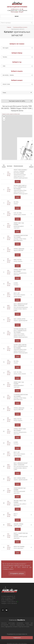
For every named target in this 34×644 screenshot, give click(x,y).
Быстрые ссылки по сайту (17, 101)
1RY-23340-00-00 (9, 491)
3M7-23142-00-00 (9, 320)
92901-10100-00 (10, 525)
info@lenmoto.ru (15, 9)
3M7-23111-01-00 (9, 295)
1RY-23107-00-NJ (9, 349)
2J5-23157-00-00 (9, 260)
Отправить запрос (17, 573)
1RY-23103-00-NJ (9, 333)
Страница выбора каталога (20, 27)
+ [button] (4, 117)
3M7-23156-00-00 (9, 214)
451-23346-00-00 (9, 515)
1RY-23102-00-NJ (9, 174)
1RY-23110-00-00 (9, 225)
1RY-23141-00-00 (9, 272)
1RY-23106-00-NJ (9, 190)
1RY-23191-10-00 (9, 536)
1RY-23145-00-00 (9, 203)
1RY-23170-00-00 (9, 238)
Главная (9, 27)
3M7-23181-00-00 (9, 307)
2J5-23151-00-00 (9, 250)
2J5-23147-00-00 (9, 284)
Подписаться (17, 638)
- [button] (4, 119)
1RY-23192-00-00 (9, 547)
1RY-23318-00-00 (9, 503)
